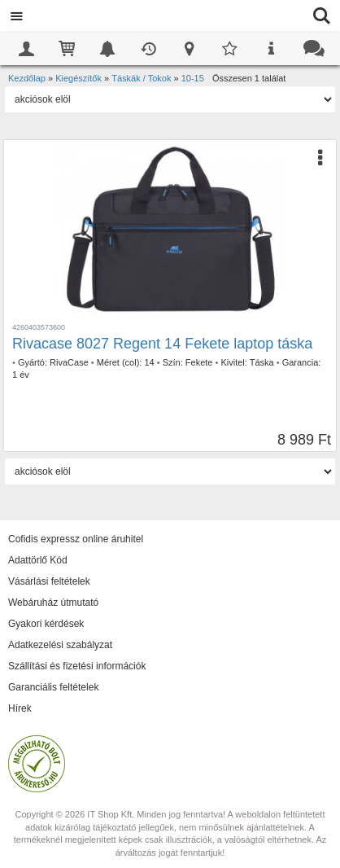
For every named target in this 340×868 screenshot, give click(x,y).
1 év (21, 375)
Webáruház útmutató (53, 603)
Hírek (20, 708)
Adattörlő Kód (38, 560)
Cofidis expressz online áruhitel (76, 539)
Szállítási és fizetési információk (77, 666)
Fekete (199, 362)
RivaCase (69, 362)
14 (149, 362)
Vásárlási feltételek (49, 581)
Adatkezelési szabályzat (60, 645)
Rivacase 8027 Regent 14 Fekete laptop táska (162, 344)
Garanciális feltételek (53, 687)
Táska (262, 362)
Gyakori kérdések (46, 624)
